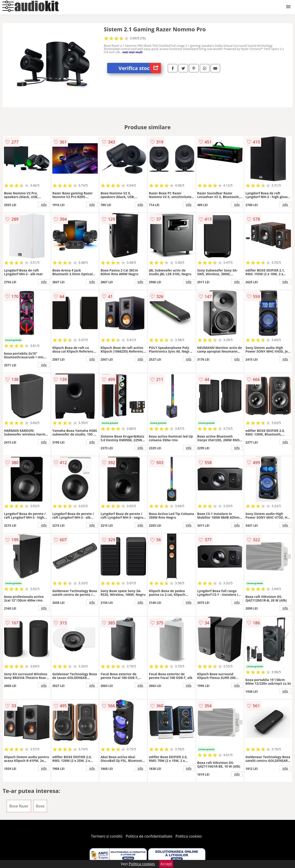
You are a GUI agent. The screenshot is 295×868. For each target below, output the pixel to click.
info (44, 205)
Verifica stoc (140, 68)
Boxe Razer (19, 806)
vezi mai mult (133, 52)
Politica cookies (189, 836)
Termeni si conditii (107, 836)
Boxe (40, 806)
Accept (166, 864)
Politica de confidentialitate (149, 836)
